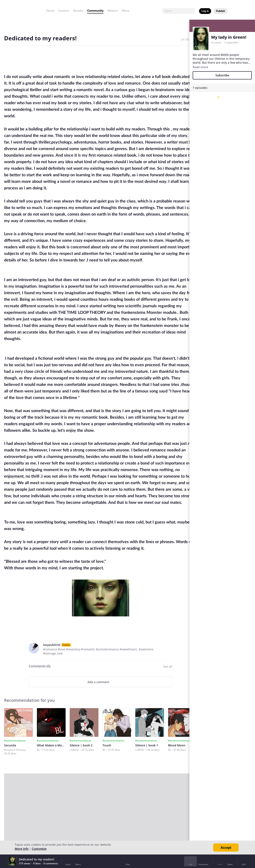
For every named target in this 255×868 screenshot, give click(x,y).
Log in (205, 11)
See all (168, 666)
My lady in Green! (229, 37)
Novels (78, 11)
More (127, 11)
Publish (220, 11)
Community (95, 11)
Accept (226, 848)
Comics (64, 11)
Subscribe (222, 75)
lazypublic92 (52, 645)
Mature (113, 11)
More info (22, 849)
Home (50, 11)
